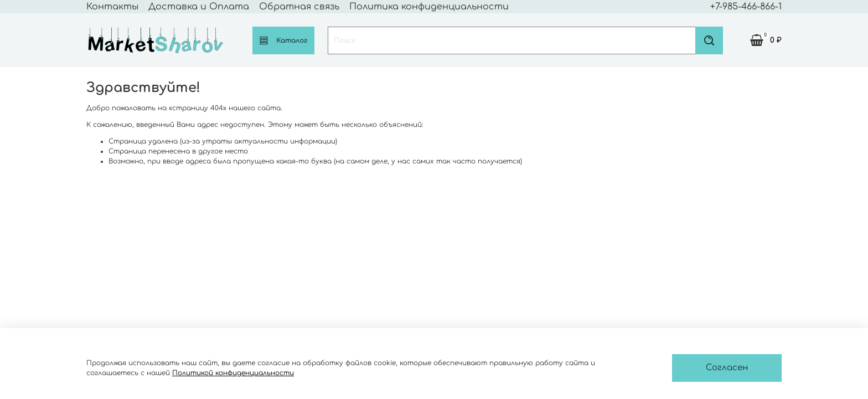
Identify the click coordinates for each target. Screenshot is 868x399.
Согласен (727, 368)
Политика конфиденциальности (429, 7)
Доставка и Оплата (199, 7)
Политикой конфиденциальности (233, 373)
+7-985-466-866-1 (746, 7)
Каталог (283, 40)
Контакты (112, 7)
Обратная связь (299, 7)
